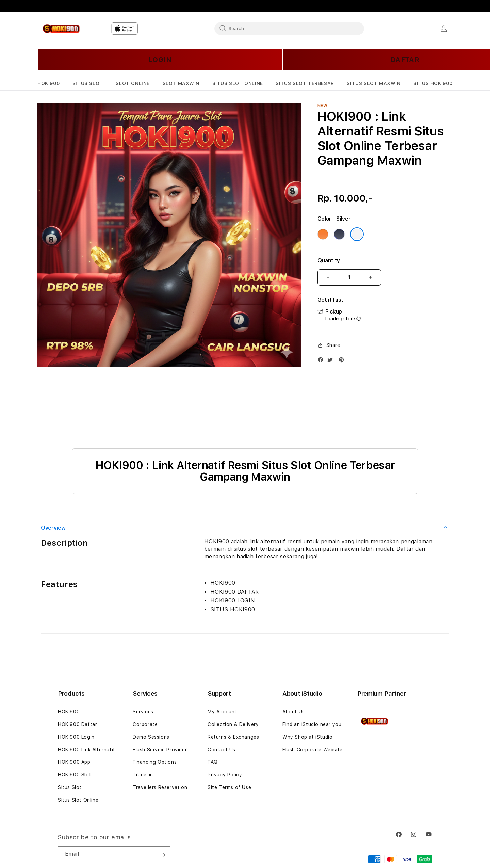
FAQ (213, 762)
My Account (222, 712)
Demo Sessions (151, 737)
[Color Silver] (357, 234)
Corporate (145, 724)
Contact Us (222, 750)
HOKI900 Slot (75, 775)
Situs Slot (70, 787)
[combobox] (289, 28)
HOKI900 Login (76, 737)
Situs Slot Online (78, 800)
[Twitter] (332, 361)
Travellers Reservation (160, 787)
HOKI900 (69, 712)
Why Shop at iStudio (307, 737)
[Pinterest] (343, 361)
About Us (294, 712)
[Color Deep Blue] (339, 234)
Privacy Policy (225, 775)
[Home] (61, 29)
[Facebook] (322, 361)
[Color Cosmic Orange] (323, 234)
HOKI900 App (74, 762)
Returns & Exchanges (233, 737)
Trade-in (143, 775)
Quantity (329, 261)
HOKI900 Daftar (77, 724)
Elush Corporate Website (313, 750)
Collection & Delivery (233, 724)
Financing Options (155, 762)
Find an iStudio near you (312, 724)
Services (143, 712)
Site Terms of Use (229, 787)
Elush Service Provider (160, 750)
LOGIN (160, 60)
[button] (48, 84)
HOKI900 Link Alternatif (87, 750)
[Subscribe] (163, 855)
